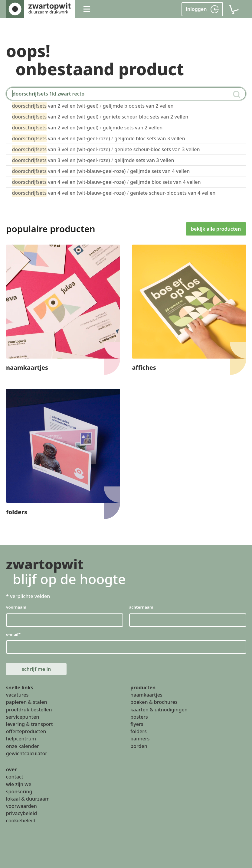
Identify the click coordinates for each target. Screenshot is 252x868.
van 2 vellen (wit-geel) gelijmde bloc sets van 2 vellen (93, 106)
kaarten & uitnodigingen (159, 710)
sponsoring (19, 792)
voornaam (16, 607)
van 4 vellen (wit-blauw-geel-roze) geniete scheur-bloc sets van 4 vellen (114, 193)
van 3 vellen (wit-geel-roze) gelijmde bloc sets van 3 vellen (98, 138)
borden (139, 746)
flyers (137, 724)
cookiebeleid (21, 821)
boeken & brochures (154, 702)
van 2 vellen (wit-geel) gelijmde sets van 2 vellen (87, 127)
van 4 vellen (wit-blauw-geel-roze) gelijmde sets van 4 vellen (101, 171)
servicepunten (23, 717)
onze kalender (23, 746)
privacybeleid (21, 813)
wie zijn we (19, 784)
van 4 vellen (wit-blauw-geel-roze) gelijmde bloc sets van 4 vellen (106, 182)
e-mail (13, 634)
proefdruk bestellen (29, 710)
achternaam (141, 607)
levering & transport (29, 724)
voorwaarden (21, 806)
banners (140, 739)
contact (15, 777)
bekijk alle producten (216, 229)
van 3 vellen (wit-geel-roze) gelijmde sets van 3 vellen (93, 160)
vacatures (17, 695)
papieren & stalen (27, 702)
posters (139, 717)
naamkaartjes (146, 695)
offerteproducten (26, 731)
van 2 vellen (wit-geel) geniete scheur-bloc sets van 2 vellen (100, 117)
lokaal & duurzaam (28, 799)
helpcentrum (21, 739)
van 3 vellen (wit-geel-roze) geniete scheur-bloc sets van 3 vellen (106, 149)
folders (139, 731)
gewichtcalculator (27, 753)
